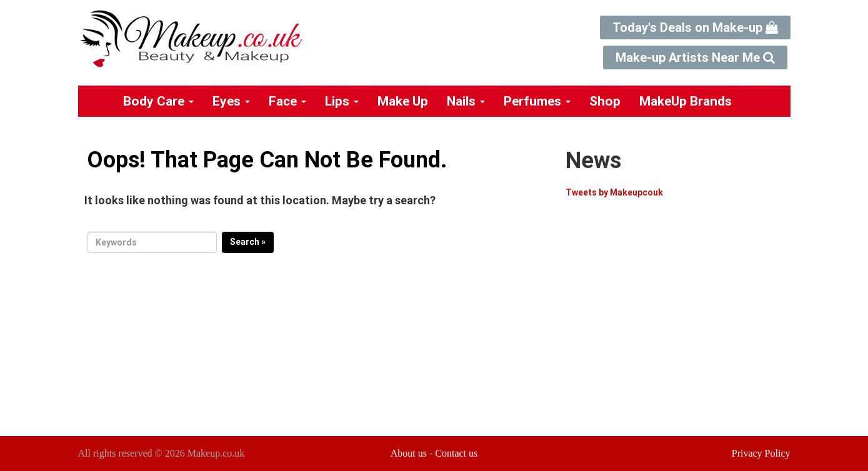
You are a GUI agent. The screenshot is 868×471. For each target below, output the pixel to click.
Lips (342, 101)
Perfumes (537, 101)
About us (409, 453)
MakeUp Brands (686, 101)
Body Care (158, 101)
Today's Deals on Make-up (695, 27)
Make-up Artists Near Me (695, 57)
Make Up (403, 101)
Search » (248, 242)
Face (287, 101)
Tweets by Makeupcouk (614, 192)
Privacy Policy (761, 453)
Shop (605, 101)
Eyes (231, 101)
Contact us (456, 453)
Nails (466, 101)
